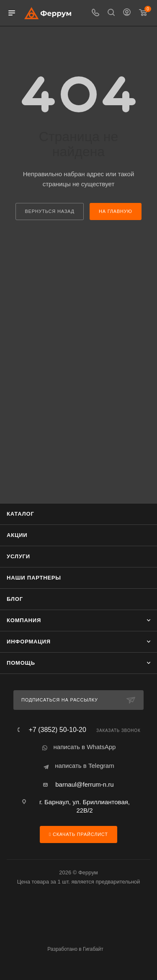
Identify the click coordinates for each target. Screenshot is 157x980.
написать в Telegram (84, 766)
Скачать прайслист (78, 834)
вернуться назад (49, 211)
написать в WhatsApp (85, 747)
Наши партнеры (34, 578)
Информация (29, 642)
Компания (24, 620)
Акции (17, 535)
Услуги (18, 556)
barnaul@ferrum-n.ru (84, 784)
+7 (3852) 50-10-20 (57, 730)
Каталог (21, 514)
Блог (15, 599)
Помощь (21, 663)
